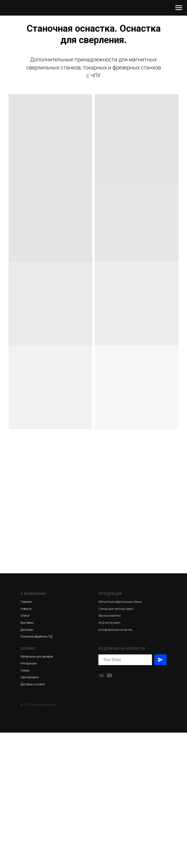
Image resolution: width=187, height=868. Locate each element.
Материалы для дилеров (37, 657)
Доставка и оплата (33, 684)
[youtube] (109, 675)
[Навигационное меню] (179, 8)
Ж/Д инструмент (109, 623)
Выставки (27, 623)
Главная (26, 602)
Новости (26, 609)
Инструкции (29, 663)
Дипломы (27, 630)
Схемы (25, 670)
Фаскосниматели (110, 616)
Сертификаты (30, 677)
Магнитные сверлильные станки (120, 602)
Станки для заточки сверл (116, 609)
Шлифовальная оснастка (115, 630)
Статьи (25, 616)
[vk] (101, 675)
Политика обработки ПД (36, 637)
